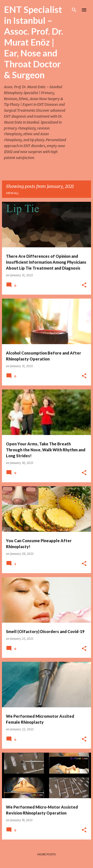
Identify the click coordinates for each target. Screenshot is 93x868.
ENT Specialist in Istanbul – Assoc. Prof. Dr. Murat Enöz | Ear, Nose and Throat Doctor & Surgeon (33, 42)
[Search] (74, 10)
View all (12, 193)
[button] (84, 285)
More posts (46, 854)
